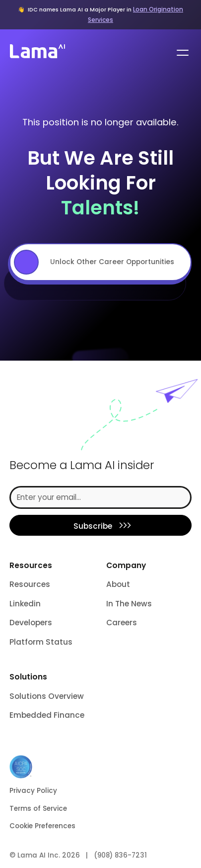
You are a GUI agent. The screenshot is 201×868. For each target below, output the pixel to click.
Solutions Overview (47, 696)
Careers (122, 623)
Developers (31, 623)
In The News (129, 604)
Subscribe (93, 526)
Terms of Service (38, 809)
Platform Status (41, 642)
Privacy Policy (33, 791)
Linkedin (25, 604)
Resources (30, 584)
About (118, 584)
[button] (181, 53)
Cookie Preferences (42, 826)
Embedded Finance (47, 715)
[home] (36, 53)
